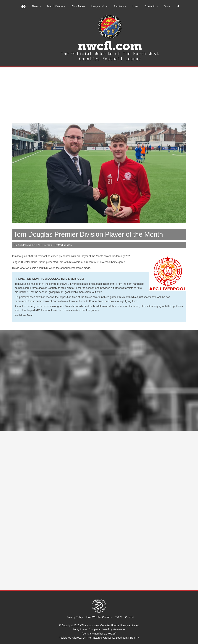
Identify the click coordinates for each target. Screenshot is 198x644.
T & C (119, 617)
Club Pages (78, 6)
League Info (99, 6)
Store (167, 6)
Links (135, 6)
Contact (130, 617)
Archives (120, 6)
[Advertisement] (99, 95)
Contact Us (151, 6)
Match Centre (56, 6)
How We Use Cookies (99, 617)
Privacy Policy (75, 617)
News (36, 6)
